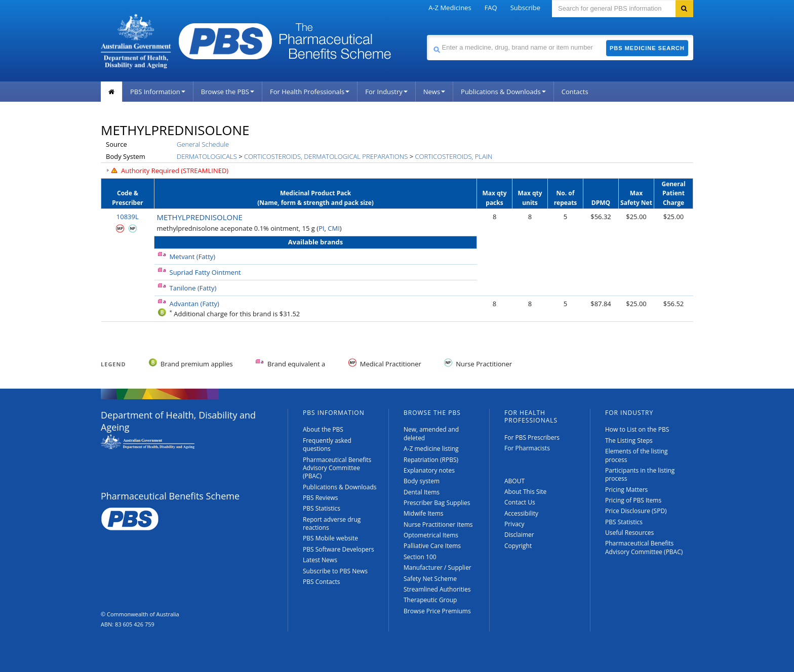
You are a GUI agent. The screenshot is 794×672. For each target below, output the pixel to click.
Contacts (575, 92)
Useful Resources (629, 533)
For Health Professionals (310, 92)
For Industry (386, 92)
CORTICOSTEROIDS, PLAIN (453, 156)
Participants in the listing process (640, 474)
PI (321, 228)
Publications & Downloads (503, 92)
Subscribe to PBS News (335, 571)
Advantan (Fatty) (194, 304)
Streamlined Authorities (437, 589)
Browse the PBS (228, 92)
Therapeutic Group (430, 600)
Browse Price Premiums (437, 611)
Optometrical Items (431, 535)
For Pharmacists (527, 448)
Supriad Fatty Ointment (205, 272)
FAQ (491, 8)
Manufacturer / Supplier (438, 568)
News (434, 92)
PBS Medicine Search (647, 48)
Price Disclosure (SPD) (636, 511)
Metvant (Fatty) (193, 257)
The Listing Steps (629, 440)
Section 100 (420, 557)
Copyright (518, 546)
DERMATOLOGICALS (207, 156)
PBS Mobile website (330, 538)
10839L (128, 217)
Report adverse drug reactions (332, 523)
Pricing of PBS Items (633, 500)
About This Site (525, 492)
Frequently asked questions (327, 445)
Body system (422, 481)
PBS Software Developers (339, 549)
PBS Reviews (321, 498)
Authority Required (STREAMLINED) (175, 171)
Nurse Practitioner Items (438, 524)
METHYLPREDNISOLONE (200, 217)
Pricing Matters (626, 490)
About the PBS (323, 429)
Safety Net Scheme (430, 579)
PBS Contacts (322, 582)
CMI (334, 228)
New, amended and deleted (431, 433)
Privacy (514, 524)
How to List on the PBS (637, 429)
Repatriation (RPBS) (431, 460)
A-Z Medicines (450, 8)
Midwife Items (424, 513)
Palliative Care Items (432, 546)
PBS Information (158, 92)
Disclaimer (519, 535)
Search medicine (427, 35)
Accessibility (521, 513)
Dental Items (422, 492)
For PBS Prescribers (532, 437)
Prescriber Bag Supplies (437, 503)
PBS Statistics (322, 508)
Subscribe (525, 8)
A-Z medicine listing (431, 449)
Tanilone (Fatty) (193, 288)
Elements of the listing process (637, 455)
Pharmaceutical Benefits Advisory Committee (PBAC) (337, 468)
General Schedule (203, 144)
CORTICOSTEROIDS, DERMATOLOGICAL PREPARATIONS (326, 156)
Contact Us (520, 502)
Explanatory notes (429, 470)
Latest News (320, 560)
